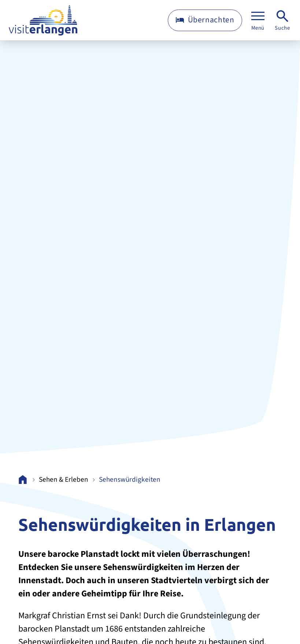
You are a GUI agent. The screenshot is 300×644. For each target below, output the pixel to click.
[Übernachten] (205, 20)
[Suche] (282, 20)
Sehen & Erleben (64, 480)
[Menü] (258, 20)
